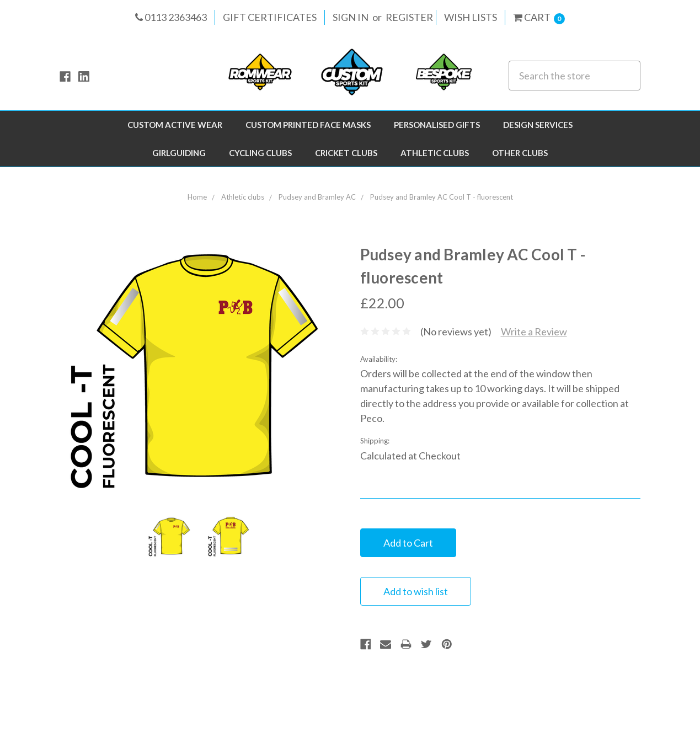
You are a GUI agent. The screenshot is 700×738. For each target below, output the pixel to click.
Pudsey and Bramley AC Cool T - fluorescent (442, 197)
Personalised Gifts (437, 125)
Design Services (538, 125)
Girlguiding (179, 153)
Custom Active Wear (175, 125)
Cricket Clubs (346, 153)
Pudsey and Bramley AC (317, 197)
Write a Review (534, 331)
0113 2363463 (171, 17)
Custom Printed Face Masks (308, 125)
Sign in (351, 17)
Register (409, 17)
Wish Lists (471, 17)
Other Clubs (520, 153)
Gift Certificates (270, 17)
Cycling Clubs (260, 153)
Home (197, 197)
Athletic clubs (435, 153)
